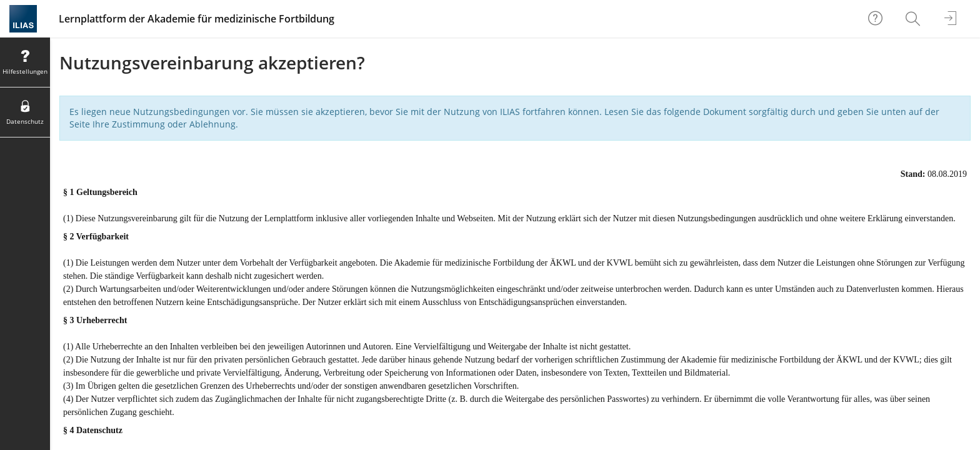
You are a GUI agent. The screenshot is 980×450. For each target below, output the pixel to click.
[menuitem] (914, 19)
